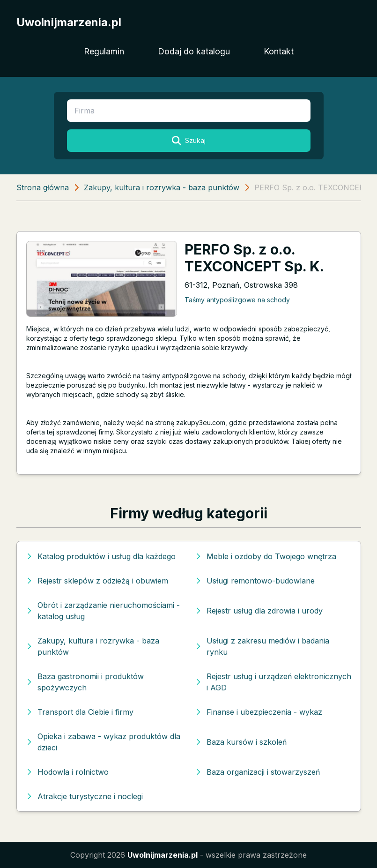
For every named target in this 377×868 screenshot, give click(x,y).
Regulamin (104, 51)
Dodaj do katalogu (194, 51)
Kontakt (279, 51)
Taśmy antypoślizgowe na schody (237, 300)
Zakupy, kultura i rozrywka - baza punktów (162, 187)
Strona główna (43, 187)
